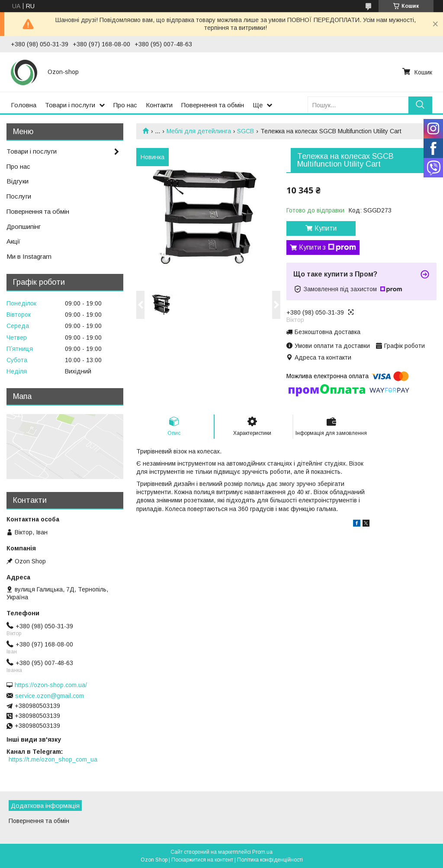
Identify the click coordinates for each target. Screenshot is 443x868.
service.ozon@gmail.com (50, 696)
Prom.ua (262, 852)
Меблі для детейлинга (199, 131)
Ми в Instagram (29, 256)
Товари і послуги (70, 105)
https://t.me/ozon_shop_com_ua (53, 759)
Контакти (159, 105)
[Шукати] (420, 105)
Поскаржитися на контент (202, 860)
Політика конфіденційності (270, 860)
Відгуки (18, 181)
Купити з (327, 248)
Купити (326, 228)
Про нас (125, 105)
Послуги (19, 196)
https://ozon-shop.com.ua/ (51, 685)
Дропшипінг (24, 227)
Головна (24, 105)
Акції (13, 241)
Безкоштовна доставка (327, 332)
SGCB (246, 131)
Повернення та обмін (213, 105)
